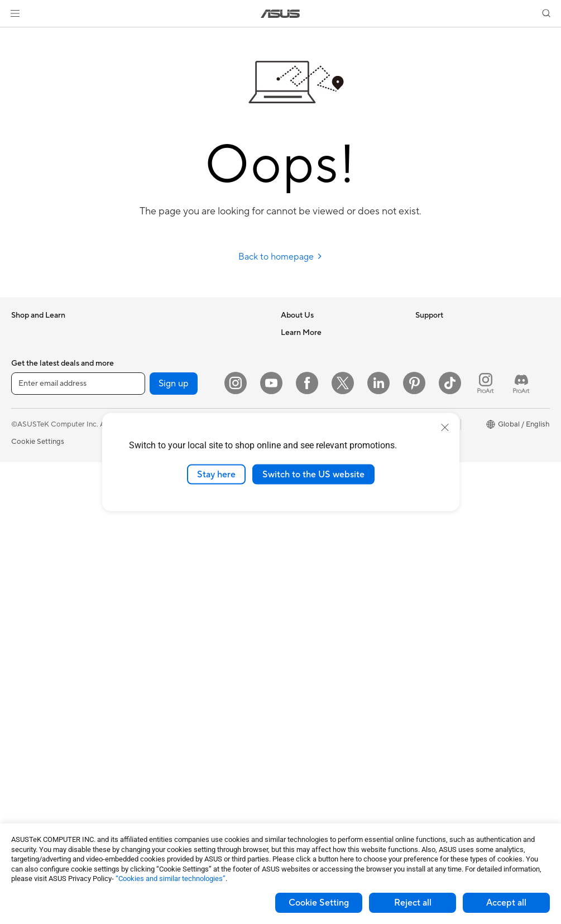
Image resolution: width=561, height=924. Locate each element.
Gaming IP (160, 802)
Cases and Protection (179, 702)
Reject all (413, 903)
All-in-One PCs (35, 552)
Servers (156, 567)
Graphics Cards (37, 720)
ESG (423, 332)
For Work (27, 417)
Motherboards (35, 703)
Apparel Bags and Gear (182, 685)
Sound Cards (165, 382)
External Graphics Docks (184, 349)
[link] (280, 14)
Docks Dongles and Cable (186, 735)
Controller (160, 769)
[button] (15, 13)
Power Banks (165, 752)
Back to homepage (280, 257)
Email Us (295, 534)
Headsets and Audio (177, 652)
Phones (23, 350)
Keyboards (162, 618)
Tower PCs (29, 568)
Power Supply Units (44, 770)
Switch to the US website (313, 474)
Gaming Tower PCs (42, 585)
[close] (445, 427)
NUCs (21, 602)
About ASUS (302, 332)
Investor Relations (311, 382)
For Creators (32, 434)
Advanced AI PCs (444, 400)
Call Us (293, 550)
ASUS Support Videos (317, 584)
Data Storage (166, 332)
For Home (28, 400)
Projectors (28, 535)
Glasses (24, 669)
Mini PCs (26, 619)
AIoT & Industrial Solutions (187, 534)
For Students (32, 451)
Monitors (26, 518)
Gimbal (155, 786)
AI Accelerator (167, 366)
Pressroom (299, 399)
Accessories (31, 366)
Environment (436, 349)
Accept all (506, 903)
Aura (423, 517)
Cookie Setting (319, 903)
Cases (21, 736)
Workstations (33, 635)
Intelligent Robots (173, 517)
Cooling (24, 753)
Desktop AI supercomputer (188, 550)
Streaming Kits (168, 668)
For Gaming (30, 467)
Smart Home (164, 584)
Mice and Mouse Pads (179, 635)
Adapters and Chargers (182, 719)
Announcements (307, 366)
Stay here (216, 474)
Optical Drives (35, 787)
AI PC (425, 383)
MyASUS (296, 601)
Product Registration (315, 517)
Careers (294, 349)
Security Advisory (310, 567)
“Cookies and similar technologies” (171, 878)
